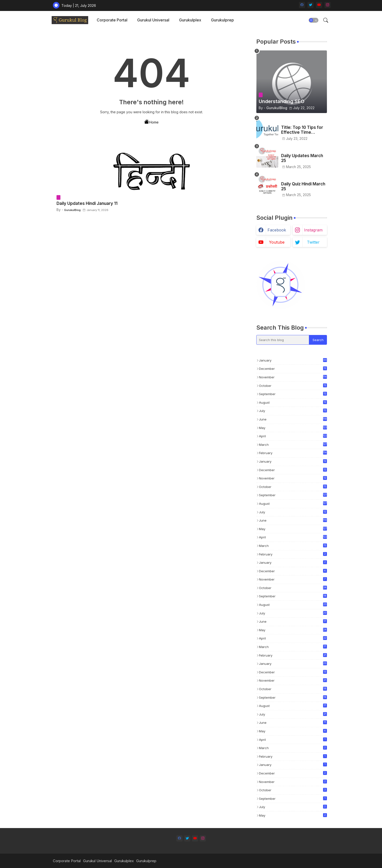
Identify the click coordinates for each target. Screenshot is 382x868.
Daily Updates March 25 (302, 158)
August (293, 403)
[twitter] (310, 5)
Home (151, 122)
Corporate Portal (112, 20)
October (293, 386)
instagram (313, 230)
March (293, 444)
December (293, 369)
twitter (313, 242)
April (293, 436)
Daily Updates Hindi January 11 (87, 203)
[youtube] (319, 5)
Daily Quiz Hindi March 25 (303, 186)
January (293, 360)
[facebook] (302, 5)
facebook (277, 230)
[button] (314, 20)
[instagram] (328, 5)
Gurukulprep (222, 20)
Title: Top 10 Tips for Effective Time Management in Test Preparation (302, 130)
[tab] (112, 20)
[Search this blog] (283, 340)
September (293, 394)
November (293, 377)
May (293, 428)
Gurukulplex (190, 20)
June (293, 419)
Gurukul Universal (153, 20)
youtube (277, 242)
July (293, 411)
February (293, 453)
